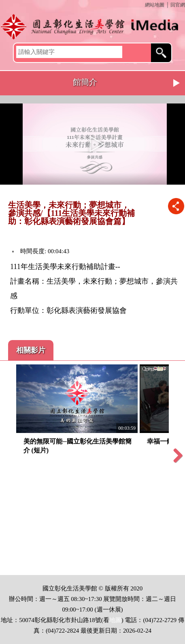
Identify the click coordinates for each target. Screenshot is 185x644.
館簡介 (85, 82)
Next (177, 83)
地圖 (115, 620)
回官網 (178, 5)
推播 (176, 206)
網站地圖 (155, 5)
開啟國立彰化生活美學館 (92, 26)
